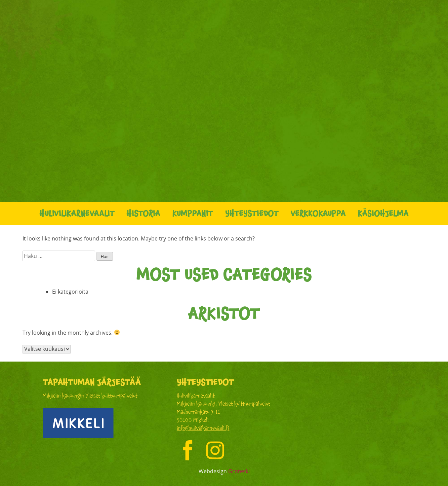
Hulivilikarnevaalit (77, 213)
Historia (144, 213)
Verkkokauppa (318, 213)
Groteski (239, 471)
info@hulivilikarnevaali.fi (203, 428)
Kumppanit (193, 213)
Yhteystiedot (252, 213)
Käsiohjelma (383, 213)
